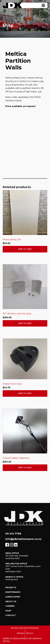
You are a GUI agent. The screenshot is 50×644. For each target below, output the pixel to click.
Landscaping (13, 597)
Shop (8, 611)
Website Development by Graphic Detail (22, 640)
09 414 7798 (13, 534)
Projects (11, 587)
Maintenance (13, 592)
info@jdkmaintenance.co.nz (23, 539)
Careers (10, 606)
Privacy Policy (25, 633)
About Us (11, 601)
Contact (11, 615)
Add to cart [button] (25, 249)
